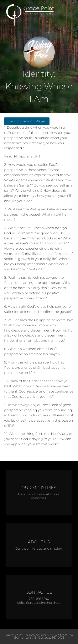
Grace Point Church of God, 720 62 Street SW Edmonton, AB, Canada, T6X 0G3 (39, 636)
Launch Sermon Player (27, 121)
